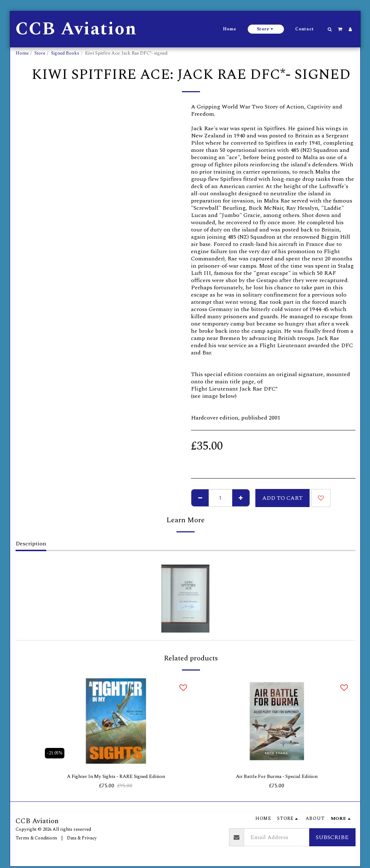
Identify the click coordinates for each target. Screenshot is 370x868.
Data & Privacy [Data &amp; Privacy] (82, 839)
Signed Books (65, 53)
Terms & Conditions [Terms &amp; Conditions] (36, 839)
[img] (116, 721)
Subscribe (332, 839)
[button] (329, 29)
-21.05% (55, 752)
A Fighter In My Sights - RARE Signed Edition (116, 777)
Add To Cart (282, 498)
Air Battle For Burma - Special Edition (277, 777)
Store (40, 53)
